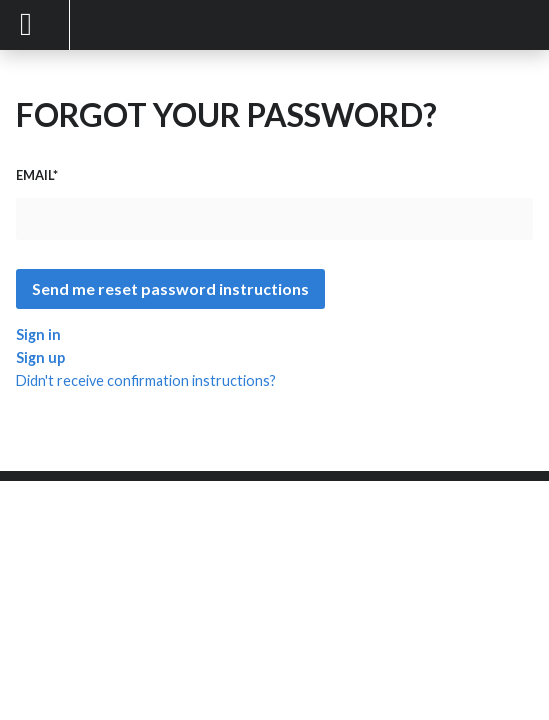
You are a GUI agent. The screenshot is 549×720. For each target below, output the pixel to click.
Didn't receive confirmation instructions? (146, 380)
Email (34, 175)
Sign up (40, 357)
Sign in (38, 334)
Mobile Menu (35, 25)
